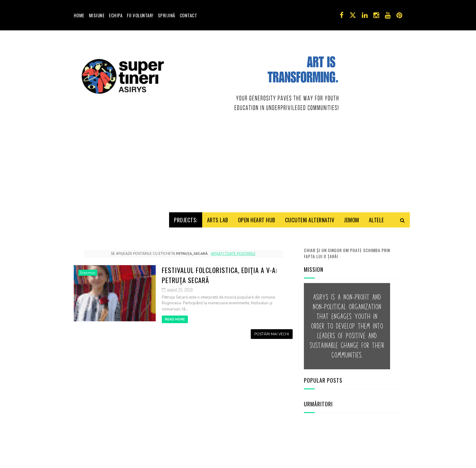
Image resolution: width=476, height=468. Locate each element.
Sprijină (167, 15)
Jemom (352, 220)
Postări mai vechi (272, 334)
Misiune (97, 15)
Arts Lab (218, 220)
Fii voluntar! (140, 15)
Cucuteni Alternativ (310, 220)
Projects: (186, 220)
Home (79, 15)
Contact (189, 15)
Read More (175, 319)
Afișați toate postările (233, 254)
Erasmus (88, 273)
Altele (376, 220)
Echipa (116, 15)
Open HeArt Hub (257, 220)
